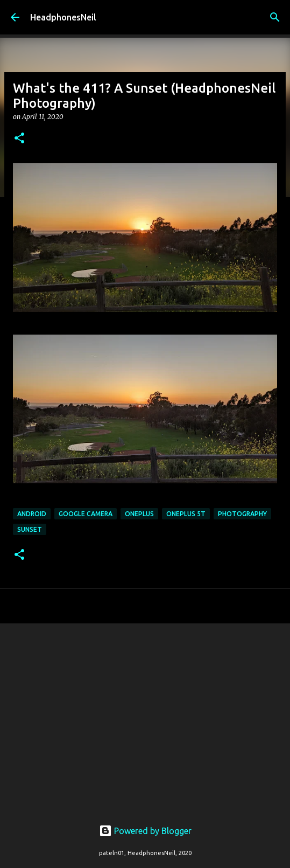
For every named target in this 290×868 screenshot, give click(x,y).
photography (242, 514)
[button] (19, 139)
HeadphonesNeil (63, 17)
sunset (30, 529)
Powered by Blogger (145, 831)
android (32, 514)
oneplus (139, 514)
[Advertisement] (145, 715)
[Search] (275, 17)
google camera (86, 514)
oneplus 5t (186, 514)
